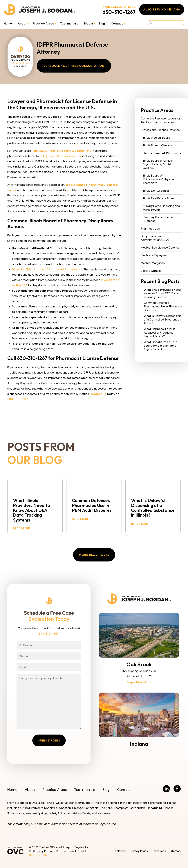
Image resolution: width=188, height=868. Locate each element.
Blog (102, 23)
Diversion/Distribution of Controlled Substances (47, 269)
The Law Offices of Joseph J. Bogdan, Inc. (62, 151)
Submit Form (49, 740)
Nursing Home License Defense (159, 219)
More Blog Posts (94, 555)
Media (88, 23)
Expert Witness (151, 271)
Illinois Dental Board (156, 191)
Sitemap (175, 851)
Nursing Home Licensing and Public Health (161, 208)
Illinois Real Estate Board (159, 198)
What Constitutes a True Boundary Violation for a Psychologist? (160, 346)
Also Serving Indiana (162, 9)
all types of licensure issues (61, 156)
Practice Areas (43, 23)
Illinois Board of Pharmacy (162, 153)
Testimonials (69, 23)
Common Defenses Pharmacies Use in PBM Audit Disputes (163, 307)
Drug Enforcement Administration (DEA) (155, 238)
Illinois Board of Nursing (158, 145)
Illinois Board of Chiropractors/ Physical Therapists (159, 179)
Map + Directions (139, 682)
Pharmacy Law (151, 229)
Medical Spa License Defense (160, 248)
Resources (159, 851)
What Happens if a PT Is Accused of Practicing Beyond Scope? (160, 333)
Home (8, 23)
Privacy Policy (139, 851)
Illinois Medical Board (156, 138)
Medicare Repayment (155, 255)
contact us (98, 394)
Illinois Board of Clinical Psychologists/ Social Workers (158, 164)
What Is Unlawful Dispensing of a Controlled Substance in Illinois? (163, 320)
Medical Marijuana (153, 263)
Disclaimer (119, 851)
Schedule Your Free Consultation (74, 66)
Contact (117, 23)
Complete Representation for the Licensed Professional (161, 120)
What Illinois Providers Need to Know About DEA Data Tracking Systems (162, 293)
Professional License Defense (160, 130)
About (22, 23)
